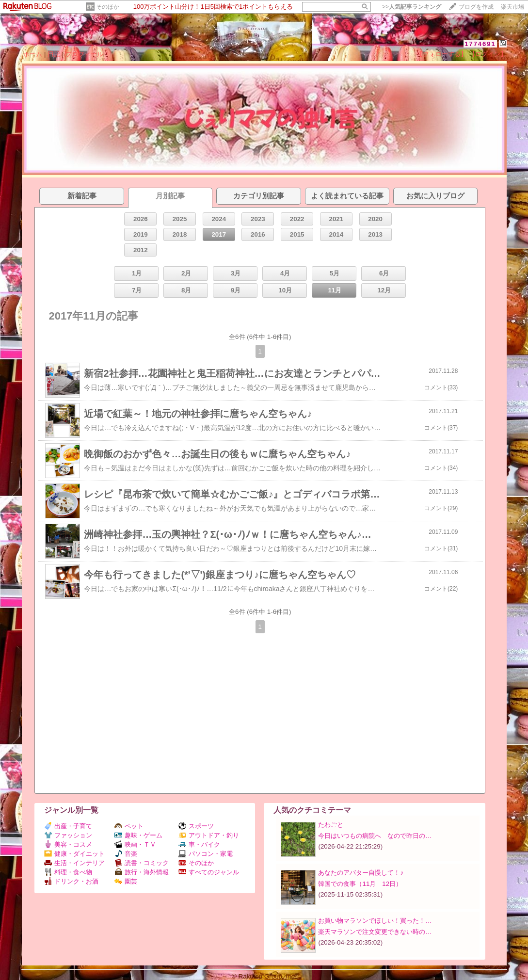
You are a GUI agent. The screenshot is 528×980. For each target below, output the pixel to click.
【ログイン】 (488, 54)
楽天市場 (512, 7)
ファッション (68, 835)
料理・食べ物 (68, 872)
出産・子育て (68, 826)
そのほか (108, 7)
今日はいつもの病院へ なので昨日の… (375, 836)
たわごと (331, 825)
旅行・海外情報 (142, 872)
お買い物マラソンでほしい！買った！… (375, 921)
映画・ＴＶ (135, 844)
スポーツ (196, 826)
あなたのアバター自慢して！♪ (361, 873)
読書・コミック (142, 863)
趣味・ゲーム (138, 835)
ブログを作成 (476, 7)
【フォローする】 (442, 54)
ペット (129, 826)
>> (412, 7)
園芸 (126, 881)
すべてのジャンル (209, 872)
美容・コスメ (68, 844)
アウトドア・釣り (209, 835)
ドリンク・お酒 (71, 881)
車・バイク (199, 844)
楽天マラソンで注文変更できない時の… (375, 932)
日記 (54, 54)
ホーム (33, 54)
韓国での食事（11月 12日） (360, 884)
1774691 (480, 44)
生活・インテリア (74, 863)
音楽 (126, 854)
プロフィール (84, 54)
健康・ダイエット (74, 854)
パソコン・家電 (206, 854)
